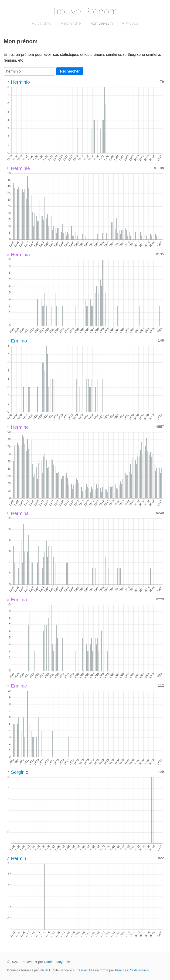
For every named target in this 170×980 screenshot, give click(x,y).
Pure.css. (122, 970)
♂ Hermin (16, 858)
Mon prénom (101, 23)
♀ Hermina (17, 513)
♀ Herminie (18, 168)
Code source (139, 970)
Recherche (71, 23)
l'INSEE (46, 970)
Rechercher (70, 71)
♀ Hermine (17, 427)
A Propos (130, 23)
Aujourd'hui (42, 23)
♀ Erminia (17, 600)
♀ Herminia (18, 255)
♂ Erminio (17, 341)
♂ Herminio (18, 82)
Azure (83, 970)
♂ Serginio (17, 772)
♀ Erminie (17, 686)
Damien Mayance (57, 962)
